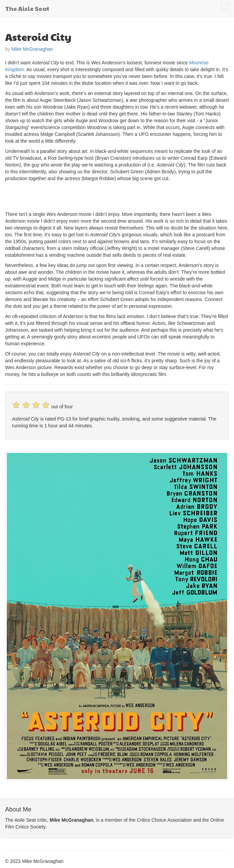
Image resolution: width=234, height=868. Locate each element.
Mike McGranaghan (32, 49)
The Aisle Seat (27, 8)
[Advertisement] (85, 195)
